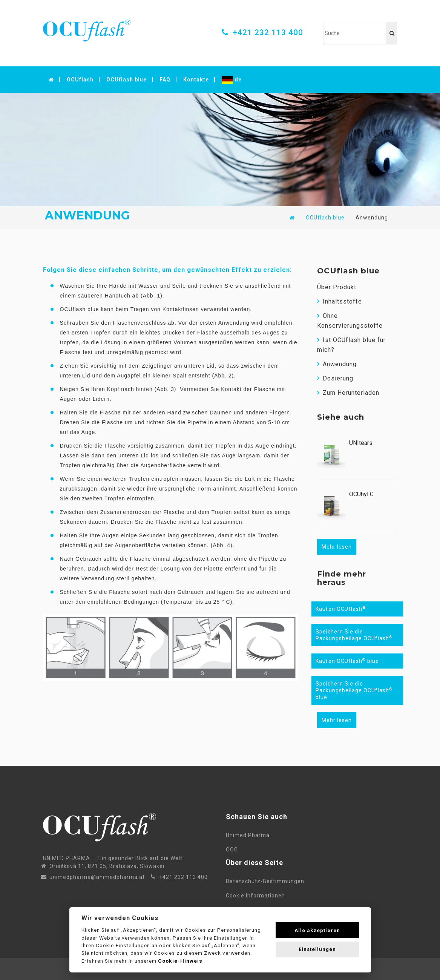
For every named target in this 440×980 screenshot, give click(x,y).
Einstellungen (317, 949)
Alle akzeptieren (317, 930)
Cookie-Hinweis (180, 961)
